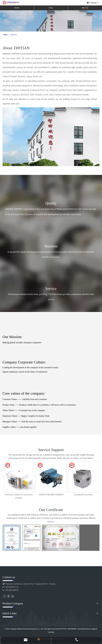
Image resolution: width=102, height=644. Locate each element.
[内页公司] (51, 137)
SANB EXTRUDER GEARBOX (84, 495)
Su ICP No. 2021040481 (68, 629)
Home (17, 8)
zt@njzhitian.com (12, 587)
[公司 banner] (51, 21)
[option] (19, 479)
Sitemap (80, 629)
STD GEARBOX (19, 495)
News (51, 8)
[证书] (41, 538)
